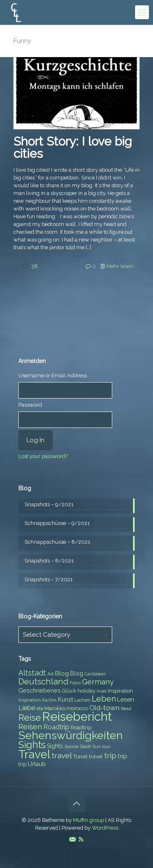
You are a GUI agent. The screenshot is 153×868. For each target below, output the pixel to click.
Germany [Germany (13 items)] (98, 682)
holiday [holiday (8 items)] (86, 691)
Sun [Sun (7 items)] (96, 746)
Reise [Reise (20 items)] (30, 718)
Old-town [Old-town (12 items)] (104, 708)
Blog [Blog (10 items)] (62, 673)
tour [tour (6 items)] (106, 746)
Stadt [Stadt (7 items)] (85, 746)
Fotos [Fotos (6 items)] (75, 683)
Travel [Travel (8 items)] (80, 756)
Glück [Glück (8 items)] (69, 691)
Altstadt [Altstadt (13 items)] (32, 673)
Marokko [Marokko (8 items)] (55, 708)
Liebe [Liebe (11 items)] (27, 708)
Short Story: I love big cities (73, 147)
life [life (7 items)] (40, 709)
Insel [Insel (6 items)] (102, 691)
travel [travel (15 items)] (62, 755)
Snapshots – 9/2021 (49, 504)
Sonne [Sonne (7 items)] (71, 746)
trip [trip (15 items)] (110, 755)
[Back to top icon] (77, 804)
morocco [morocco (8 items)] (77, 708)
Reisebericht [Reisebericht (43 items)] (77, 716)
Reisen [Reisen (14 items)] (30, 727)
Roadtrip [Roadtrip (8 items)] (81, 727)
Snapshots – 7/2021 (49, 579)
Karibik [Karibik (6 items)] (49, 700)
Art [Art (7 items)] (51, 674)
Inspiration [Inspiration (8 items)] (120, 691)
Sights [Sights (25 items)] (32, 745)
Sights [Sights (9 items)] (55, 746)
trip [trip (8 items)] (22, 764)
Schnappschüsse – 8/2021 (57, 542)
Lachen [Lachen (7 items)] (82, 700)
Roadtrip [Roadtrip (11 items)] (56, 727)
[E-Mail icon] (72, 839)
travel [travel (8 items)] (96, 756)
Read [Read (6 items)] (126, 709)
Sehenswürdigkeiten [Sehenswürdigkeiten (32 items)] (71, 735)
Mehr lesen (120, 266)
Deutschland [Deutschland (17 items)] (43, 682)
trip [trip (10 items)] (122, 756)
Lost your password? (43, 456)
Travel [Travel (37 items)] (34, 754)
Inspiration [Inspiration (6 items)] (30, 700)
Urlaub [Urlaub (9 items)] (37, 764)
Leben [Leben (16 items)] (104, 699)
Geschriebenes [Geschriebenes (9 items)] (40, 691)
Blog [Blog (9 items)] (77, 673)
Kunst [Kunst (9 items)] (65, 700)
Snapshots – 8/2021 (49, 561)
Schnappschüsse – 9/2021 (57, 523)
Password (30, 405)
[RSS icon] (81, 839)
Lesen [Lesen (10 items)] (126, 700)
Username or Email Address (53, 375)
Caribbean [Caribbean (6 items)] (95, 674)
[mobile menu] (142, 12)
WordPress (105, 828)
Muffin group (89, 820)
